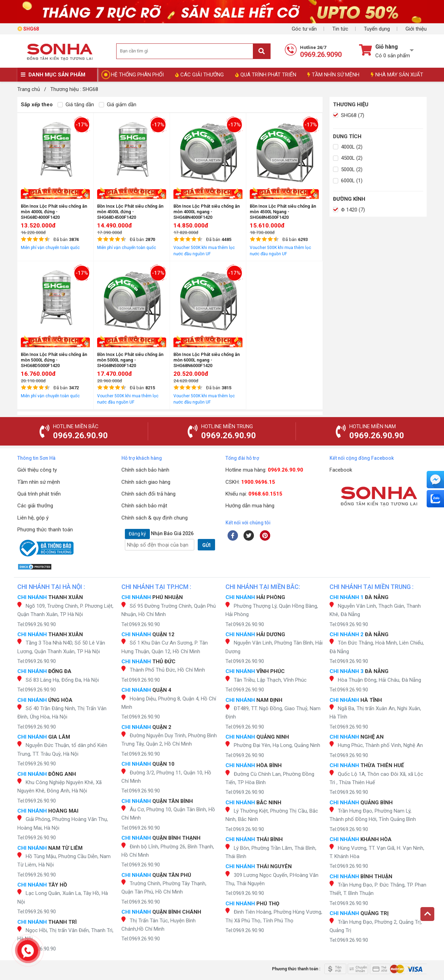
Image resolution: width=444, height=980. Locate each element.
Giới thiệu (416, 29)
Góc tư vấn (304, 29)
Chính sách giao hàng (146, 482)
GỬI (206, 545)
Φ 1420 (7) (349, 210)
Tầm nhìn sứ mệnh (39, 482)
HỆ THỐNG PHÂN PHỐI (137, 75)
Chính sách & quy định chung (155, 518)
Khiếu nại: (254, 494)
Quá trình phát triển (39, 494)
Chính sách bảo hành (145, 470)
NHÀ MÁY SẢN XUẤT (397, 75)
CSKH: (250, 482)
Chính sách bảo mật (144, 506)
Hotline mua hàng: (264, 470)
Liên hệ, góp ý (33, 518)
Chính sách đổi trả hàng (148, 494)
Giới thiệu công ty (37, 470)
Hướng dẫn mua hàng (250, 506)
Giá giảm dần (118, 105)
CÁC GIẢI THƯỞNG (199, 75)
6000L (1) (348, 181)
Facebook (341, 470)
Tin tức (340, 29)
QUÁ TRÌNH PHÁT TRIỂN (266, 75)
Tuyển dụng (377, 29)
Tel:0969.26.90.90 (37, 624)
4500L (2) (348, 158)
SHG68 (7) (349, 115)
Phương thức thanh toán (45, 530)
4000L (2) (348, 147)
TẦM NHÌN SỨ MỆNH (333, 75)
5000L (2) (348, 169)
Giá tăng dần (76, 105)
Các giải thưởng (35, 506)
